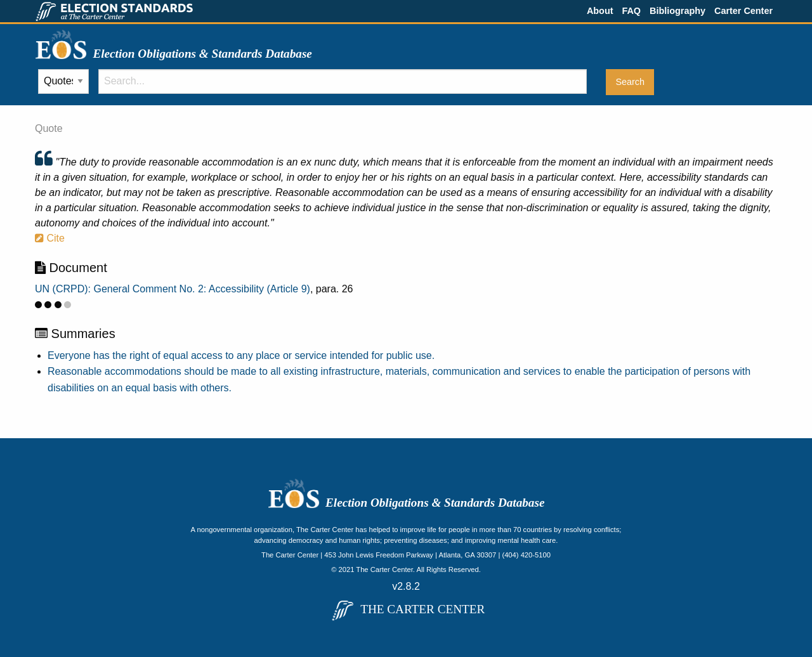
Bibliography (678, 11)
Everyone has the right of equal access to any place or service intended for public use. (241, 355)
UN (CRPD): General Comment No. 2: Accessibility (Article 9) (173, 289)
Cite (50, 238)
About (600, 11)
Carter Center (743, 11)
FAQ (631, 11)
